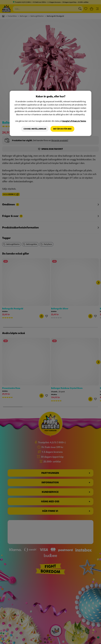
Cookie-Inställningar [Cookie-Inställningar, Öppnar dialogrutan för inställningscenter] (35, 129)
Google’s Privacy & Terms (74, 121)
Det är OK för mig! (62, 129)
